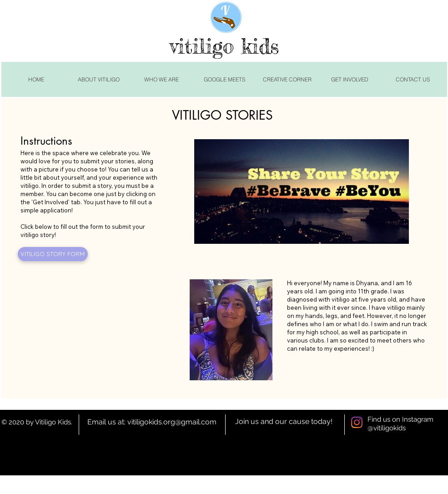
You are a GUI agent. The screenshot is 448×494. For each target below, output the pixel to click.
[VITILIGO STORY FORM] (53, 254)
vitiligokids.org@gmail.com (172, 422)
